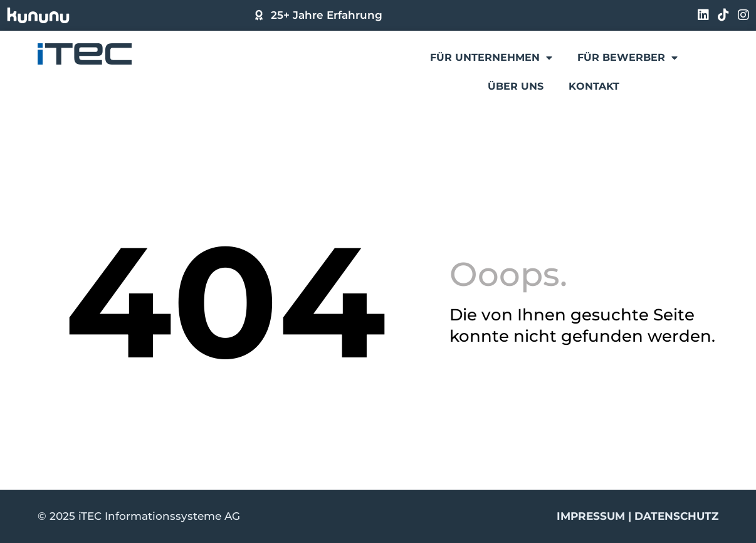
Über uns (516, 86)
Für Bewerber (627, 58)
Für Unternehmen (491, 58)
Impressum (591, 516)
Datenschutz (676, 516)
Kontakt (594, 86)
